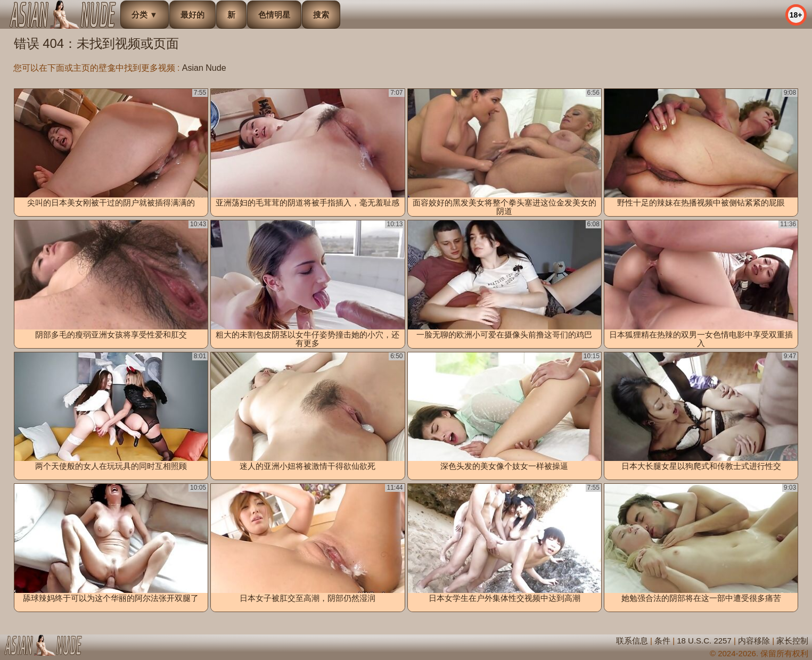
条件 (662, 641)
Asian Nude (204, 68)
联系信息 (632, 641)
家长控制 (792, 641)
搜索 (321, 15)
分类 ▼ (145, 15)
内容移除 (754, 641)
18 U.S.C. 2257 (704, 641)
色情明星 (274, 15)
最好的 (192, 15)
